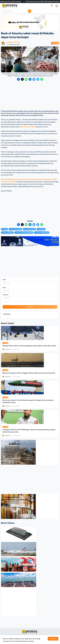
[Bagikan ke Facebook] (18, 79)
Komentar (6, 295)
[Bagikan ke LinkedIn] (30, 79)
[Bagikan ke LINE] (26, 79)
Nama (5, 280)
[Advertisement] (30, 96)
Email (4, 287)
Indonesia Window (13, 42)
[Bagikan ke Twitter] (22, 79)
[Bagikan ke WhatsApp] (42, 79)
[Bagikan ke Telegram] (38, 79)
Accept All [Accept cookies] (53, 639)
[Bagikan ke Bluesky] (34, 79)
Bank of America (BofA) (28, 127)
